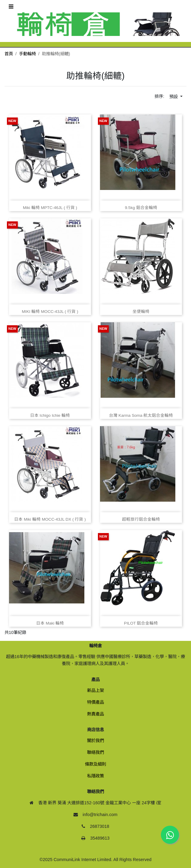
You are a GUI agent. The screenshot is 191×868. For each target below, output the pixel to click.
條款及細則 (95, 764)
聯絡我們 (95, 752)
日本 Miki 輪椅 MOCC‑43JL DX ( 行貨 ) (50, 519)
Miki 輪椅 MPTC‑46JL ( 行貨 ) (50, 208)
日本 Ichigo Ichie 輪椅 (50, 415)
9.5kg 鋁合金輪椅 (141, 208)
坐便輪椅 (141, 312)
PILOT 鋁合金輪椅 (141, 623)
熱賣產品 (95, 714)
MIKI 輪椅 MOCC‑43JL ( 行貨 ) (50, 312)
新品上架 (95, 690)
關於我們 (95, 741)
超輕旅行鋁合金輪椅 (141, 519)
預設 (174, 97)
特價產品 (95, 702)
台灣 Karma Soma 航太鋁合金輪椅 (141, 415)
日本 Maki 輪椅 (50, 623)
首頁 (9, 54)
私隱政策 (95, 776)
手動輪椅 (27, 54)
